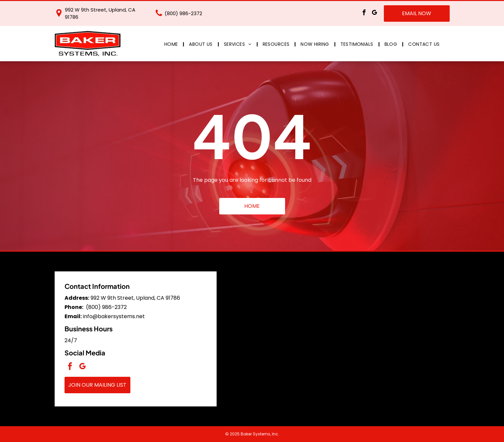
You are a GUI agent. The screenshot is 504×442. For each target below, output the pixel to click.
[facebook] (364, 14)
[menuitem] (172, 44)
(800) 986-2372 (183, 13)
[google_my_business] (374, 14)
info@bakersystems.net (114, 316)
